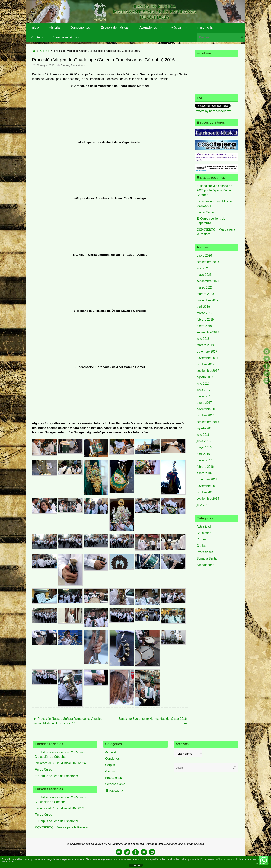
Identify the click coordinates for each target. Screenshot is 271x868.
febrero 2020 (205, 294)
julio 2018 (203, 339)
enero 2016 (204, 473)
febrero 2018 (205, 345)
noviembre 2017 (207, 358)
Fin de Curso (205, 212)
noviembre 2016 (207, 409)
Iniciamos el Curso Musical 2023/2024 (60, 763)
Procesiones (78, 65)
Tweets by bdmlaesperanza (213, 111)
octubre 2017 (205, 364)
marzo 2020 (205, 287)
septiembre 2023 (208, 262)
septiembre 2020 (208, 281)
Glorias (45, 51)
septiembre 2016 (208, 422)
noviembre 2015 (207, 486)
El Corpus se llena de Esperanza (57, 776)
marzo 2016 (205, 460)
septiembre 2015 (208, 499)
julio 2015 (203, 505)
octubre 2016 (205, 415)
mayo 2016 (204, 447)
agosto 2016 (205, 428)
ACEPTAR (135, 865)
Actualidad (204, 527)
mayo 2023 (204, 275)
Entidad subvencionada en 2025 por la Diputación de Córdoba (214, 190)
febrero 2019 (205, 319)
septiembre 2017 (208, 371)
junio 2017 (204, 390)
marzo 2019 (205, 313)
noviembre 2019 (207, 300)
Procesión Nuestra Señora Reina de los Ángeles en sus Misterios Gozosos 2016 (68, 721)
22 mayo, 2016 (45, 65)
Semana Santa (207, 558)
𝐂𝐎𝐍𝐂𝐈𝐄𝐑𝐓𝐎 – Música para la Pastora (61, 827)
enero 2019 (204, 326)
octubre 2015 (205, 492)
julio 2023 (203, 268)
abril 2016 (203, 454)
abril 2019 (203, 307)
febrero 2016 (205, 467)
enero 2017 (204, 403)
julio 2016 (203, 435)
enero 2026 (204, 255)
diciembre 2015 (207, 479)
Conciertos (204, 533)
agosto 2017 (205, 377)
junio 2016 (204, 441)
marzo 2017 (205, 396)
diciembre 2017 (207, 351)
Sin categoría (206, 565)
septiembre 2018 (208, 332)
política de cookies (224, 859)
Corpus (202, 539)
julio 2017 (203, 383)
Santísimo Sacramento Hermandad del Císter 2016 (153, 721)
